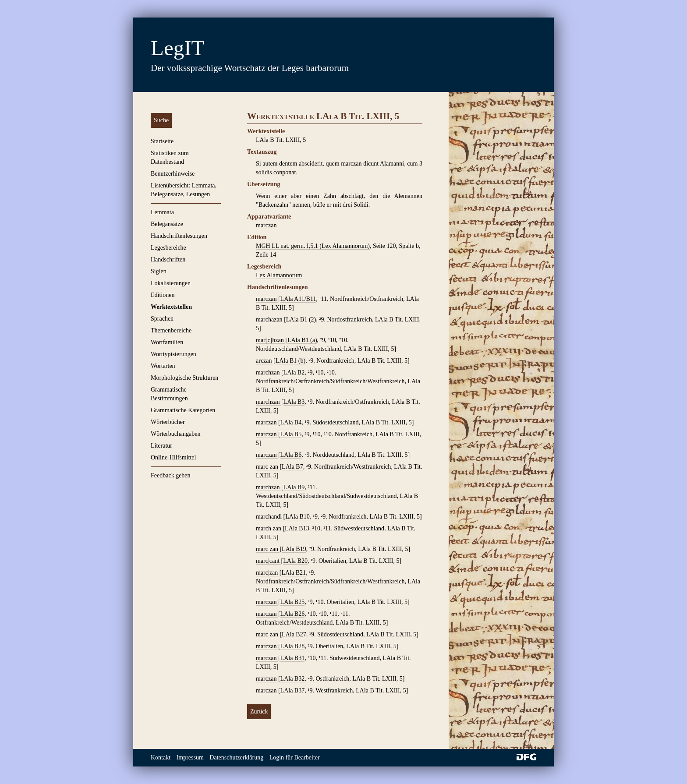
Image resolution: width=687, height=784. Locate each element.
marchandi (270, 517)
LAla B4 (291, 422)
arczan (265, 361)
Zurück (259, 712)
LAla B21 (294, 573)
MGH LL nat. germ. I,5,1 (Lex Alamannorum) (313, 246)
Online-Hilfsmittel (173, 457)
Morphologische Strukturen (184, 378)
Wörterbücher (168, 422)
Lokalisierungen (171, 283)
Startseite (162, 141)
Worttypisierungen (174, 354)
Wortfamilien (167, 342)
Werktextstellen (171, 307)
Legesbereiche (168, 248)
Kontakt (161, 758)
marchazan (270, 320)
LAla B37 (293, 690)
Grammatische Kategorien (183, 410)
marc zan (268, 467)
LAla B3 (294, 402)
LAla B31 (293, 658)
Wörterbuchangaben (176, 434)
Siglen (159, 271)
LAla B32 (293, 679)
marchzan (269, 373)
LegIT (177, 48)
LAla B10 (297, 517)
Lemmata (162, 212)
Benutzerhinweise (173, 174)
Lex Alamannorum (279, 275)
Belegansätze (167, 224)
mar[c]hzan (271, 340)
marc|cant (269, 561)
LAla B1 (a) (302, 340)
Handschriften (168, 260)
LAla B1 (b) (290, 361)
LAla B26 (293, 614)
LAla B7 (292, 467)
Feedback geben (171, 475)
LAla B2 (294, 373)
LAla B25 (293, 602)
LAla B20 (295, 561)
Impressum (190, 758)
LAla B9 (294, 487)
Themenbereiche (171, 330)
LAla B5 (291, 434)
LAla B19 (294, 549)
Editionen (163, 295)
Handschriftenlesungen (179, 236)
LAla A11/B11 (298, 299)
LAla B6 (291, 455)
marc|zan (268, 573)
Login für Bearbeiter (295, 758)
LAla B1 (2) (301, 320)
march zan (269, 528)
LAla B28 (293, 646)
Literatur (161, 446)
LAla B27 (294, 634)
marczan (267, 299)
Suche (161, 120)
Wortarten (163, 366)
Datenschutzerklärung (236, 758)
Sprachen (162, 319)
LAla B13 (297, 528)
